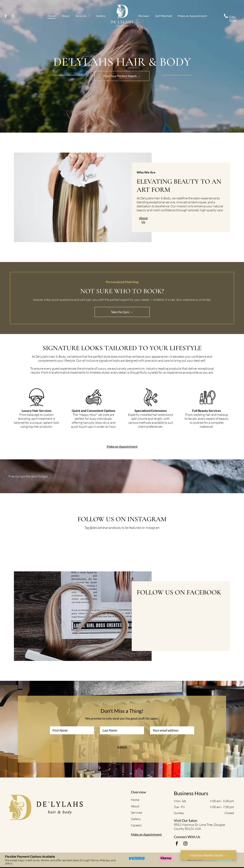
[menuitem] (51, 16)
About (135, 806)
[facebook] (6, 17)
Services (137, 812)
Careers (136, 825)
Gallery (136, 819)
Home (135, 800)
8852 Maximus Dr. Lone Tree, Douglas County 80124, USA (199, 827)
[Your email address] (172, 730)
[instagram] (13, 17)
